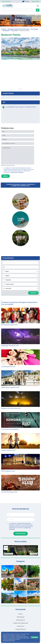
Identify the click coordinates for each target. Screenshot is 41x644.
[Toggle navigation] (38, 6)
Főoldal (4, 29)
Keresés (33, 293)
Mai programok (6, 1)
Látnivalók (14, 31)
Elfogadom (35, 637)
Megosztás (34, 554)
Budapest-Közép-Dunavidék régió (18, 29)
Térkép (26, 1)
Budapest (6, 31)
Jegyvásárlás (35, 1)
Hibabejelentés (20, 620)
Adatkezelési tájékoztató (20, 623)
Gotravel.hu (12, 547)
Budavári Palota (11, 35)
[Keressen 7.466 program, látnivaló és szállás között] (19, 10)
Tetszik (9, 554)
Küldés (6, 176)
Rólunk (20, 614)
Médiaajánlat (21, 617)
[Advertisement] (21, 79)
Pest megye (34, 29)
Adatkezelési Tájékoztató (17, 172)
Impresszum (20, 626)
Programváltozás (20, 629)
